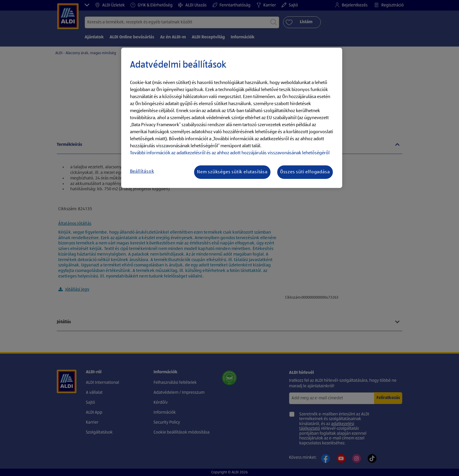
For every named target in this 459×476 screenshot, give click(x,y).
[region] (232, 118)
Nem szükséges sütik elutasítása (232, 172)
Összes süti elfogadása (305, 172)
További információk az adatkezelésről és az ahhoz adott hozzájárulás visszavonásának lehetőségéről (230, 153)
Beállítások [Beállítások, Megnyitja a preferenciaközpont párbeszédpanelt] (142, 172)
